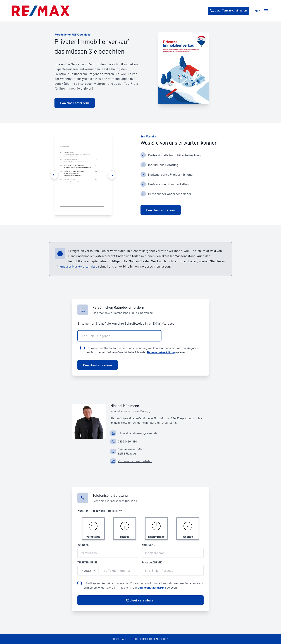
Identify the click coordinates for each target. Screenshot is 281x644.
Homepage (120, 639)
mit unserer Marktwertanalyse (76, 266)
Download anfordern (98, 365)
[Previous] (54, 175)
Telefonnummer (88, 562)
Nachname (148, 545)
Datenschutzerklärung (161, 352)
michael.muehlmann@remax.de (138, 433)
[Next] (112, 175)
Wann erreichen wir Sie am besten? (100, 511)
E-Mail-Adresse (152, 562)
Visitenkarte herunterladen (135, 461)
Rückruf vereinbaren (141, 600)
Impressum (138, 639)
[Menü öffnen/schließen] (261, 11)
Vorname (83, 545)
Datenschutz (159, 639)
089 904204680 (127, 441)
